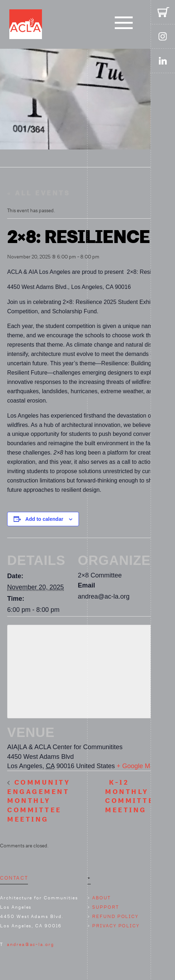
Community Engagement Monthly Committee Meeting (39, 801)
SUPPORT (106, 907)
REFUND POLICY (115, 916)
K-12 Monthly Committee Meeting (132, 796)
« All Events (39, 193)
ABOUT (101, 898)
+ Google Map (137, 766)
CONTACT (14, 878)
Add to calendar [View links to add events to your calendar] (44, 519)
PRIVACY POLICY (116, 926)
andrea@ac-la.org (30, 944)
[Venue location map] (87, 670)
